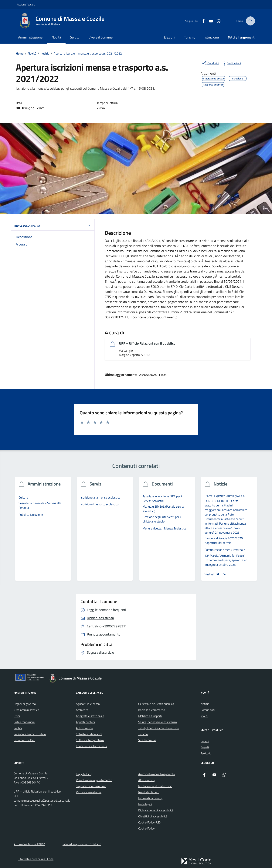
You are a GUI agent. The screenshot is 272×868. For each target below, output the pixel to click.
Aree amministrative (26, 710)
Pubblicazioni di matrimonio (155, 786)
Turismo (190, 37)
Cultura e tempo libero (90, 740)
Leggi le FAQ (84, 774)
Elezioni (170, 37)
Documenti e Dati (24, 740)
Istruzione (212, 37)
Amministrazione (30, 37)
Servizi (75, 37)
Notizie (205, 704)
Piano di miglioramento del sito (82, 844)
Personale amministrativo (30, 734)
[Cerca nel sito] (250, 21)
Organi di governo (25, 704)
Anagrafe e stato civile (90, 716)
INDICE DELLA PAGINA (53, 226)
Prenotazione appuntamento (94, 780)
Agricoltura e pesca (88, 704)
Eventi (205, 747)
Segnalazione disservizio (91, 786)
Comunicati (208, 710)
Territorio (206, 753)
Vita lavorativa (147, 740)
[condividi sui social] (210, 63)
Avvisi (204, 716)
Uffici (17, 716)
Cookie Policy (146, 828)
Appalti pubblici (85, 722)
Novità (56, 37)
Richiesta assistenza (89, 792)
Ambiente (82, 710)
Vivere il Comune (101, 37)
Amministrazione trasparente (157, 774)
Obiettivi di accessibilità (153, 816)
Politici (18, 728)
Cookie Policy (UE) (149, 822)
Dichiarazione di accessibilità (156, 810)
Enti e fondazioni (24, 722)
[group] (43, 531)
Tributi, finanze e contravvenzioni (159, 728)
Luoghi (205, 741)
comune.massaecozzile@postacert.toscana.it (42, 800)
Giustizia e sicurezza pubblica (156, 704)
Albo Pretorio (146, 780)
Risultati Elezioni (149, 792)
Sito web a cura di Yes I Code (36, 859)
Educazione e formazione (92, 746)
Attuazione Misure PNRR (29, 844)
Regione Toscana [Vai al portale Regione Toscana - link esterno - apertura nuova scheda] (26, 4)
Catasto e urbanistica (89, 734)
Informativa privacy (150, 798)
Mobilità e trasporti (150, 716)
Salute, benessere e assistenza (158, 722)
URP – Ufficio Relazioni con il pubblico (147, 343)
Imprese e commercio (152, 710)
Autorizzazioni (85, 728)
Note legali (145, 804)
